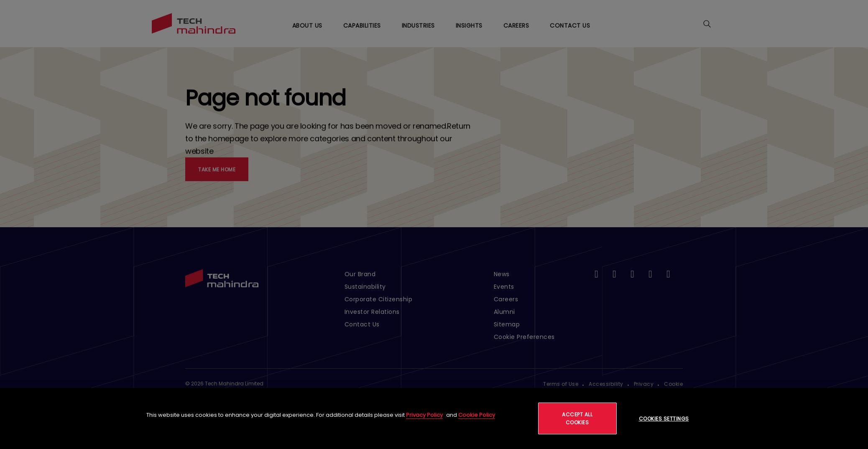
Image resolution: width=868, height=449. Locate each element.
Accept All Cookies (577, 418)
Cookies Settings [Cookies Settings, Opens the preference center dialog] (664, 419)
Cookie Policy (477, 415)
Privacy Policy (424, 415)
